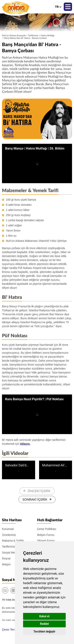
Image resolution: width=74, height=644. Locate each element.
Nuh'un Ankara (16, 8)
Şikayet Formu (46, 541)
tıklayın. (25, 444)
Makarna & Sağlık (13, 541)
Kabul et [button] (44, 616)
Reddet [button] (44, 624)
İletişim (6, 564)
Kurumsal (8, 529)
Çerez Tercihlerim (13, 630)
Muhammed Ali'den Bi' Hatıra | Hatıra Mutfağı (55, 465)
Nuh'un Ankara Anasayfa (14, 35)
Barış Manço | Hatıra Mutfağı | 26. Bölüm (35, 149)
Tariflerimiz (33, 35)
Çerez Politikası (47, 529)
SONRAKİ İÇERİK (35, 500)
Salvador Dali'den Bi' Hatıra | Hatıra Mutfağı (18, 465)
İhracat (6, 558)
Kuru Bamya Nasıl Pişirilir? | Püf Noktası (34, 399)
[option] (37, 119)
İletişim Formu (46, 535)
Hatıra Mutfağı (48, 35)
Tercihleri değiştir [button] (44, 632)
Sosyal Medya (11, 553)
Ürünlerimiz (9, 535)
